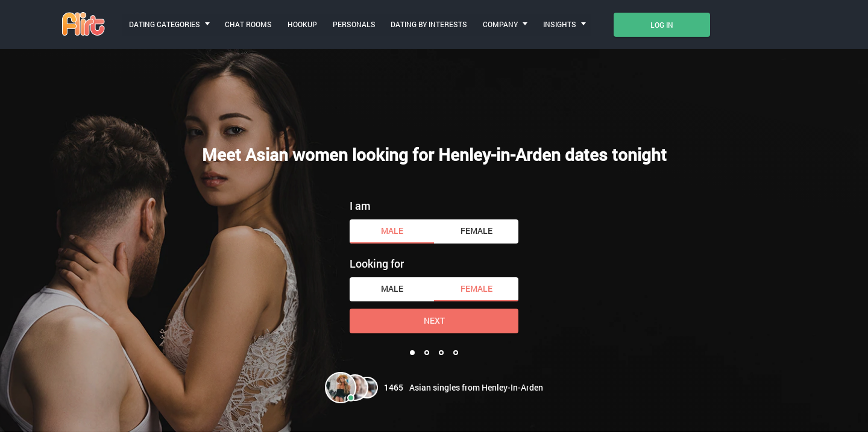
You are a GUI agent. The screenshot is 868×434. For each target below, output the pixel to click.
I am (360, 206)
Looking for (377, 263)
